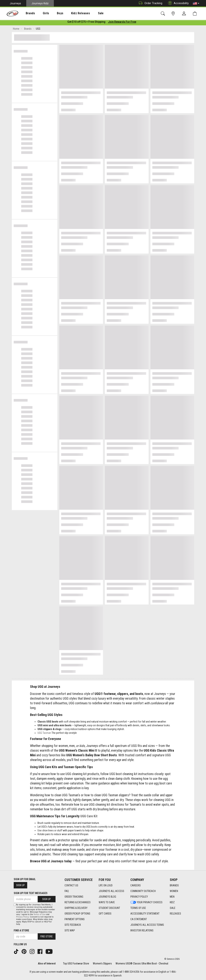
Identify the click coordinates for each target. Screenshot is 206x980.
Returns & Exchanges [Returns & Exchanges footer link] (78, 902)
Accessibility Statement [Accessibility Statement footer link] (145, 914)
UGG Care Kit (89, 817)
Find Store (47, 936)
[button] (196, 3)
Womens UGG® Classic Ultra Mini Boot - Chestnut (142, 963)
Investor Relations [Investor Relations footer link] (142, 931)
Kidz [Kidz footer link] (172, 902)
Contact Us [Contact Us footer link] (71, 886)
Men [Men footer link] (172, 897)
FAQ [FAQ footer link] (67, 891)
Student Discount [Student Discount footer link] (109, 908)
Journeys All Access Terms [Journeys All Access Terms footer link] (147, 925)
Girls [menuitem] (41, 13)
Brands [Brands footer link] (174, 886)
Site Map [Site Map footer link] (70, 931)
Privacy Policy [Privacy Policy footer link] (139, 897)
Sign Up (20, 885)
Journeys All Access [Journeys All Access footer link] (111, 891)
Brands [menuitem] (27, 13)
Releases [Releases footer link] (175, 914)
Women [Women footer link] (174, 891)
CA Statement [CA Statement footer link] (139, 919)
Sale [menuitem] (90, 13)
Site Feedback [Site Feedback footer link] (73, 925)
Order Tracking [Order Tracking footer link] (74, 897)
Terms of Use (40, 914)
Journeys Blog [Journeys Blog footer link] (107, 897)
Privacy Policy (22, 917)
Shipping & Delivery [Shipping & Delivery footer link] (76, 908)
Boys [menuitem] (53, 13)
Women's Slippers (102, 963)
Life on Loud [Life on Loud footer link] (106, 886)
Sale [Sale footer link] (173, 908)
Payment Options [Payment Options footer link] (75, 919)
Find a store (21, 930)
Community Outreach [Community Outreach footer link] (143, 891)
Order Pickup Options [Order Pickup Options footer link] (77, 914)
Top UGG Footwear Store (76, 963)
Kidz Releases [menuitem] (72, 13)
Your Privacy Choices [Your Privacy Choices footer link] (146, 902)
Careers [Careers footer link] (136, 886)
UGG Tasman (44, 734)
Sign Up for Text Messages (31, 893)
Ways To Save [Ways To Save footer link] (107, 902)
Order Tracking (150, 3)
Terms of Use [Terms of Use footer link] (138, 908)
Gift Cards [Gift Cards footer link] (105, 914)
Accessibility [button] (177, 3)
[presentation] (27, 13)
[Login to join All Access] (86, 23)
